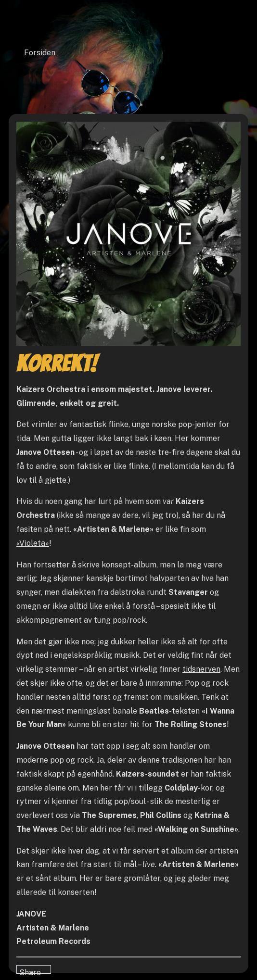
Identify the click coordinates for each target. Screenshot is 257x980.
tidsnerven (201, 669)
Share (30, 971)
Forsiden (40, 53)
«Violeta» (33, 543)
